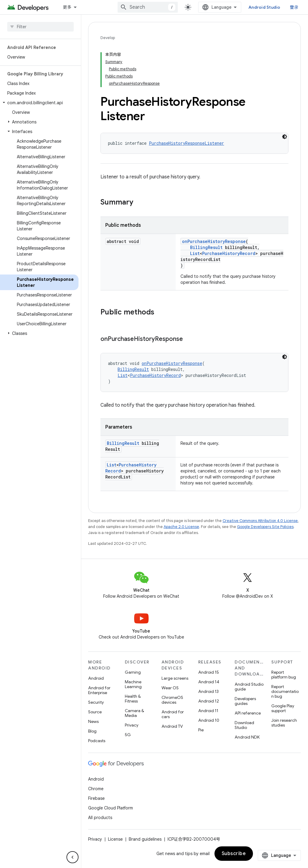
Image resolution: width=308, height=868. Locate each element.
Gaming (133, 672)
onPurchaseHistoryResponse (214, 241)
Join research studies (284, 723)
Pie (201, 730)
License (115, 839)
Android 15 (209, 672)
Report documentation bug (285, 691)
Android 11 (208, 711)
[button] (39, 103)
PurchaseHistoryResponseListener (186, 143)
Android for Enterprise (99, 690)
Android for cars (173, 714)
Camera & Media (134, 713)
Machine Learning (133, 684)
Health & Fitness (133, 699)
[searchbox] (40, 27)
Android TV (172, 726)
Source (95, 712)
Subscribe (234, 854)
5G (128, 735)
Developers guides (245, 701)
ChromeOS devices (172, 700)
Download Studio (244, 725)
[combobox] (148, 7)
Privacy (132, 725)
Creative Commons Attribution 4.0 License (260, 521)
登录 (294, 7)
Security (96, 702)
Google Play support (283, 708)
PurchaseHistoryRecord (229, 253)
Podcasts (97, 741)
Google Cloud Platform (111, 808)
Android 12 (209, 701)
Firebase (96, 798)
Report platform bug (284, 675)
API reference (248, 713)
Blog (92, 731)
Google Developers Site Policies (265, 527)
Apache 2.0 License (181, 527)
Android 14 (209, 682)
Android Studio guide (249, 687)
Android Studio (264, 7)
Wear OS (170, 688)
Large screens (175, 678)
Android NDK (247, 737)
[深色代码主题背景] (285, 137)
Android (96, 678)
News (93, 721)
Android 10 (209, 720)
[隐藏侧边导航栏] (72, 857)
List (195, 253)
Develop (108, 38)
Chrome (96, 789)
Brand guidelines (145, 839)
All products (100, 818)
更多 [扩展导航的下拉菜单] (67, 7)
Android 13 (208, 691)
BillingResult (206, 247)
